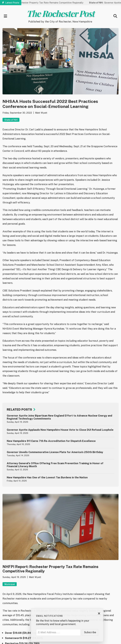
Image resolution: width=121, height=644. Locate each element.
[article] (60, 419)
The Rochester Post (60, 13)
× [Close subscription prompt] (114, 614)
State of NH (11, 120)
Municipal (10, 584)
